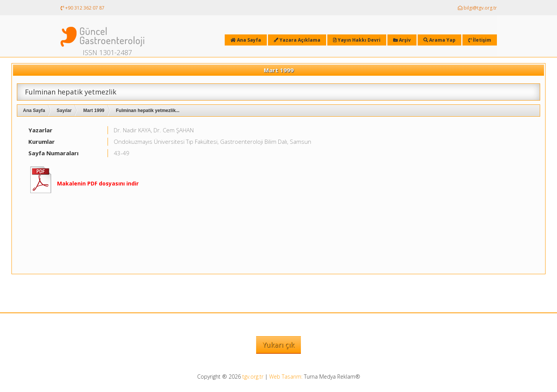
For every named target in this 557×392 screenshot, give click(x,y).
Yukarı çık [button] (278, 345)
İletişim (480, 40)
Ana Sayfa (34, 111)
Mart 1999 (94, 111)
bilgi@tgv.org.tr (477, 8)
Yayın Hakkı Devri (357, 40)
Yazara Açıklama (297, 40)
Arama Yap (439, 40)
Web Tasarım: (286, 377)
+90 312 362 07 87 (82, 8)
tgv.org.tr (253, 377)
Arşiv (402, 40)
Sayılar (64, 111)
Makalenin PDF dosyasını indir (98, 183)
